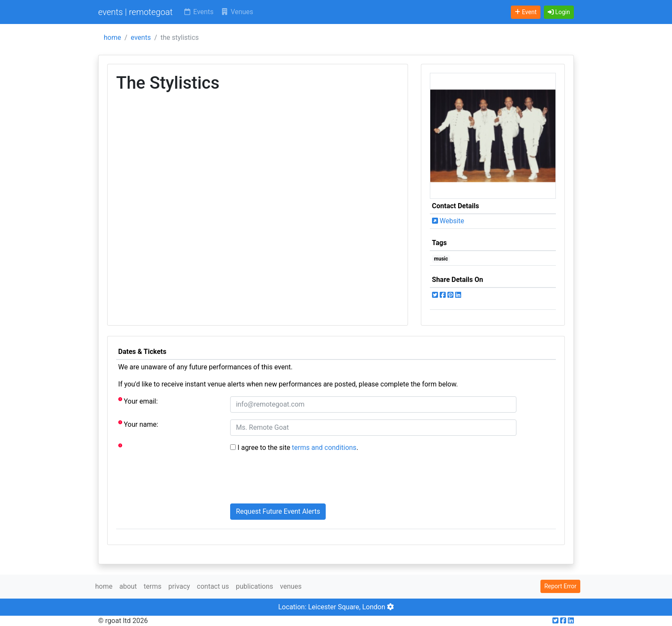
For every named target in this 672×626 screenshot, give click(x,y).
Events (198, 12)
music (441, 259)
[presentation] (295, 480)
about (128, 586)
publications (254, 586)
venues (291, 586)
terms (152, 586)
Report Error (560, 586)
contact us (213, 586)
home (112, 37)
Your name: (138, 424)
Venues (237, 12)
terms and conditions (324, 448)
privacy (179, 586)
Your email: (138, 401)
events (141, 37)
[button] (559, 12)
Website (448, 221)
